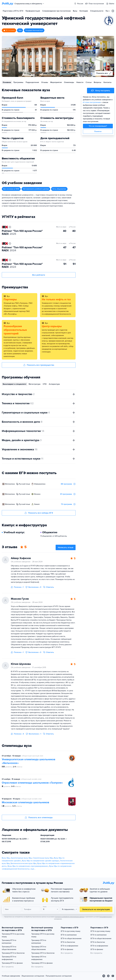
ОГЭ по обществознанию (101, 938)
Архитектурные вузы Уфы (21, 858)
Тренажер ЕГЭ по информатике (9, 958)
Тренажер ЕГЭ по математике (9, 942)
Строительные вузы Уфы (43, 858)
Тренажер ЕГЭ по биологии (13, 953)
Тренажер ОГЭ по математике (39, 942)
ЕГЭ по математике (69, 935)
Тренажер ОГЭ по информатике (39, 958)
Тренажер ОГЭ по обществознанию (39, 948)
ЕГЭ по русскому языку (71, 931)
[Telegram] (108, 976)
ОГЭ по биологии (98, 942)
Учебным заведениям (11, 976)
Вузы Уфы (6, 858)
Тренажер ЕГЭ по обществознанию (9, 948)
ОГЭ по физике (97, 949)
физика (37, 494)
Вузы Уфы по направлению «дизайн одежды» (41, 861)
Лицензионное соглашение (33, 976)
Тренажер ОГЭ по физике (42, 963)
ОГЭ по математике (98, 935)
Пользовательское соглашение (59, 976)
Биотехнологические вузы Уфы (24, 863)
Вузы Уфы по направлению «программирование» (28, 866)
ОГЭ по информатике (99, 946)
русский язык (24, 484)
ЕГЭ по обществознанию (71, 938)
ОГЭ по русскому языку (100, 931)
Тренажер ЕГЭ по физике (12, 963)
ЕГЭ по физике (67, 949)
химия (37, 504)
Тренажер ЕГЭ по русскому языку (13, 935)
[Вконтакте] (104, 976)
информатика (40, 484)
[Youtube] (113, 976)
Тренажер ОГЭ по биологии (43, 953)
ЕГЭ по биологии (68, 942)
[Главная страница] (7, 4)
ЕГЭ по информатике (69, 946)
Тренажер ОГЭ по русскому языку (43, 935)
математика (10, 484)
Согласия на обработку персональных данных (70, 917)
